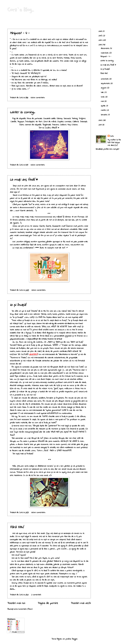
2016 (100, 31)
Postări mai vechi (81, 603)
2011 (100, 125)
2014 (100, 40)
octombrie (105, 79)
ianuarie (104, 115)
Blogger (75, 639)
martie (104, 110)
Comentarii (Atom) (25, 609)
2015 (101, 36)
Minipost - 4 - (20, 33)
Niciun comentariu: (38, 98)
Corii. (112, 136)
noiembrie (105, 53)
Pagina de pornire (48, 603)
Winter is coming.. (22, 112)
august (104, 88)
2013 (100, 45)
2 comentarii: (36, 595)
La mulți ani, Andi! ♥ (24, 180)
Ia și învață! (18, 305)
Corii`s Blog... (21, 10)
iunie (103, 97)
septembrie (106, 84)
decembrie (105, 48)
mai (103, 101)
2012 (101, 120)
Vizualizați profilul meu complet (107, 149)
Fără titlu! (17, 527)
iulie (103, 92)
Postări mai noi (16, 603)
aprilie (103, 106)
